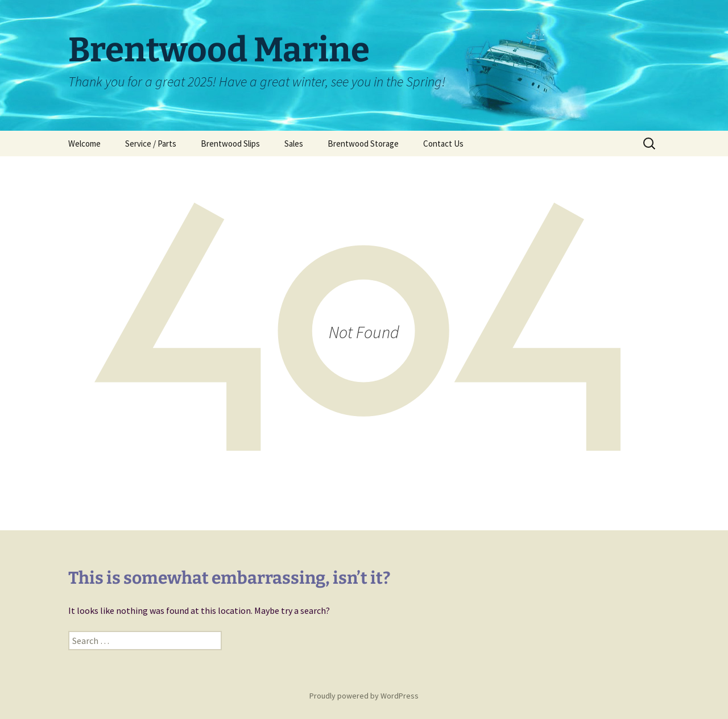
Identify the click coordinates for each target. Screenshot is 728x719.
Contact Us (443, 144)
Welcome (84, 144)
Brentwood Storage (363, 144)
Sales (294, 144)
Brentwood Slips (230, 144)
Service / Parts (151, 144)
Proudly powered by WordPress (364, 696)
